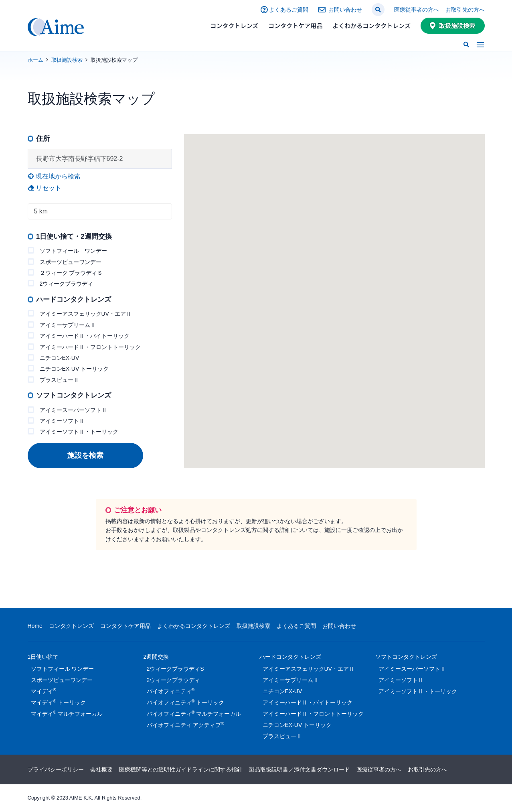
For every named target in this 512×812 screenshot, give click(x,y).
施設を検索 (85, 455)
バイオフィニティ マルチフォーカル (194, 713)
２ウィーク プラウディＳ (65, 273)
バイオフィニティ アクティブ (186, 725)
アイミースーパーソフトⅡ (67, 410)
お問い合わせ (345, 10)
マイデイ (44, 691)
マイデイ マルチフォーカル (67, 713)
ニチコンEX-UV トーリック (68, 368)
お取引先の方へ (465, 10)
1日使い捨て (43, 658)
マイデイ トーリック (59, 702)
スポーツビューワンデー (65, 262)
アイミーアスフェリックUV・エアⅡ (80, 314)
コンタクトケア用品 (295, 25)
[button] (378, 10)
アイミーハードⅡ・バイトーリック (79, 336)
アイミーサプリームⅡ (62, 325)
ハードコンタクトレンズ (290, 658)
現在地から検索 (54, 176)
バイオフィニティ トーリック (186, 702)
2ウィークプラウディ (61, 283)
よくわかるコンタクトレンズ (371, 25)
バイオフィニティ (171, 691)
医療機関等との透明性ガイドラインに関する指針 (181, 769)
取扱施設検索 (457, 25)
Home (35, 626)
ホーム (35, 60)
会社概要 (101, 769)
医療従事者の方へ (417, 10)
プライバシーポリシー (56, 769)
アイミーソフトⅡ (56, 421)
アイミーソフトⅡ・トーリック (73, 431)
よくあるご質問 (289, 10)
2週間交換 (156, 658)
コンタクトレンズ (235, 25)
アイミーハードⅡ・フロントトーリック (84, 347)
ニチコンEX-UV (54, 358)
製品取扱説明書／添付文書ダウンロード (300, 769)
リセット (45, 188)
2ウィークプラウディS (175, 669)
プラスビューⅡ (53, 380)
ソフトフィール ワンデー (67, 251)
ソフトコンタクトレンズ (406, 658)
